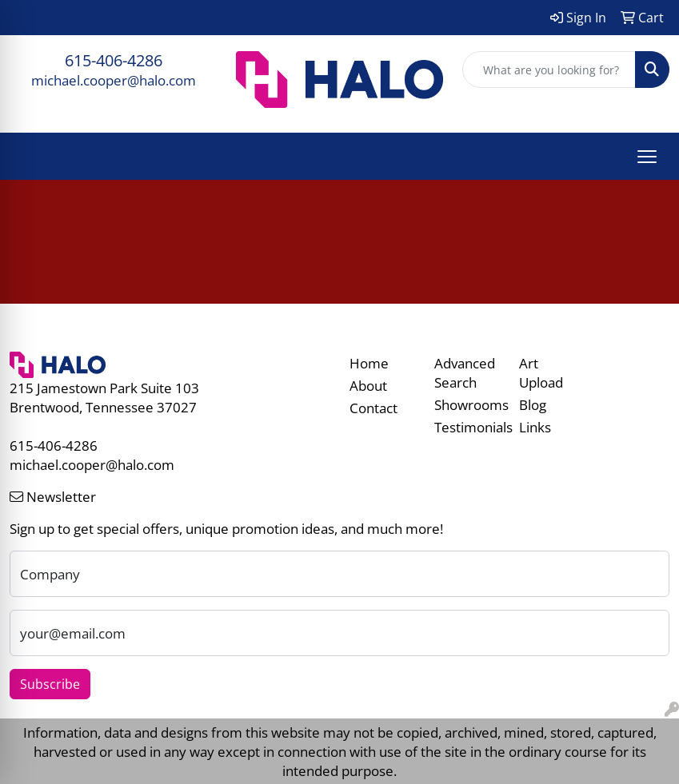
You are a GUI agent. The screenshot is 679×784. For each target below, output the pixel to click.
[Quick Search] (549, 70)
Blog (533, 404)
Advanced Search (465, 372)
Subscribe (50, 684)
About (368, 385)
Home (369, 363)
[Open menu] (647, 157)
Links (535, 427)
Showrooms (467, 404)
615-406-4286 (114, 60)
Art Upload (541, 372)
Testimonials (467, 427)
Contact (373, 408)
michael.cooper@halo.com (114, 80)
